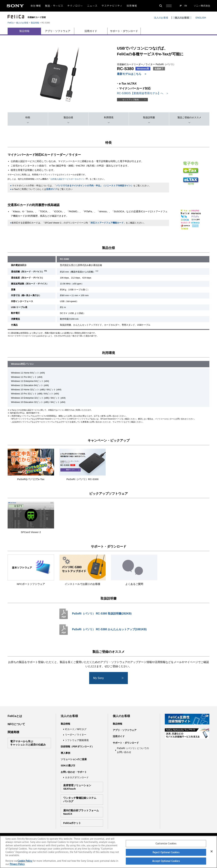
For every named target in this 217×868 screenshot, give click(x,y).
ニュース (92, 6)
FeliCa (11, 23)
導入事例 (65, 753)
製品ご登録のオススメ (189, 117)
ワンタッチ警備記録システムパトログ (80, 800)
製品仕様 (68, 117)
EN (186, 6)
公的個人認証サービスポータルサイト (69, 179)
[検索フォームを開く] (161, 6)
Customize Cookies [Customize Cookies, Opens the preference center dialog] (166, 843)
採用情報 (132, 6)
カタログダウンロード (77, 777)
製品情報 (35, 23)
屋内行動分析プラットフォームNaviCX (81, 812)
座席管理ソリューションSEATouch (77, 787)
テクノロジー (75, 6)
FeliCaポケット (72, 823)
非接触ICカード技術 (37, 17)
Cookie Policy (25, 861)
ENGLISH (201, 18)
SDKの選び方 (68, 766)
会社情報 (36, 6)
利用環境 (109, 117)
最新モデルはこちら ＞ (132, 74)
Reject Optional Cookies (166, 852)
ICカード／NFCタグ (76, 729)
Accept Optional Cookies (166, 861)
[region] (108, 852)
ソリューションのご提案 (74, 759)
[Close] (212, 851)
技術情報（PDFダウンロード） (77, 746)
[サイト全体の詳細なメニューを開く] (169, 6)
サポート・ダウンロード (124, 31)
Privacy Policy (17, 864)
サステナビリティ (112, 6)
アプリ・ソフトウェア (58, 31)
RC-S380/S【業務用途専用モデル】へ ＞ (143, 93)
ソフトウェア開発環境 (77, 740)
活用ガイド (91, 31)
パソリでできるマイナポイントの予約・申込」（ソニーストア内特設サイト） (95, 186)
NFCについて (16, 724)
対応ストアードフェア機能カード (107, 223)
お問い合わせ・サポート (74, 772)
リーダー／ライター (76, 735)
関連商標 (13, 732)
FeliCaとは (15, 716)
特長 (28, 117)
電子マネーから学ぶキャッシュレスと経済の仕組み (28, 743)
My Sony (109, 678)
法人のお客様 (161, 18)
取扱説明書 (149, 117)
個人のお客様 (182, 18)
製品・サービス (54, 6)
